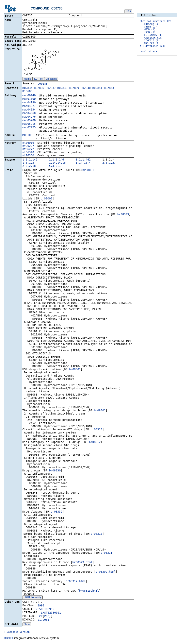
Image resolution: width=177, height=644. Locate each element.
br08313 (97, 430)
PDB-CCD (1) (152, 43)
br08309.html (106, 572)
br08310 (97, 534)
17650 (38, 609)
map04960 (29, 113)
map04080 (29, 103)
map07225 (29, 128)
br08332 (57, 512)
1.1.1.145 (30, 160)
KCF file (38, 79)
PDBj (48, 617)
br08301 (100, 411)
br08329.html (82, 563)
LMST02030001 (51, 613)
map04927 (29, 106)
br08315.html (89, 591)
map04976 (29, 117)
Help (128, 11)
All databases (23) (153, 46)
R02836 (39, 88)
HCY (40, 617)
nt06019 (28, 143)
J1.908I (43, 620)
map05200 (29, 121)
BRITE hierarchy (32, 598)
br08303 (123, 215)
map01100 (29, 99)
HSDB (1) (150, 32)
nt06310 (28, 153)
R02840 (86, 88)
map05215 (29, 124)
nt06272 (28, 149)
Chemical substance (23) (156, 21)
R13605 (27, 92)
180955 (49, 609)
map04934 (29, 110)
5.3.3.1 (55, 166)
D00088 (43, 84)
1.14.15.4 (83, 163)
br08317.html (76, 582)
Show (27, 625)
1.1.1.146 (56, 160)
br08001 (88, 170)
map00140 (29, 96)
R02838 (62, 88)
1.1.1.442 (83, 160)
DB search (51, 79)
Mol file (27, 79)
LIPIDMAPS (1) (153, 35)
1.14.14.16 (57, 163)
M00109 (27, 135)
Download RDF (148, 52)
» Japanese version (17, 632)
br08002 (47, 199)
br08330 (55, 471)
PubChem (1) (152, 24)
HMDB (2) (150, 29)
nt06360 (28, 156)
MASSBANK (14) (153, 38)
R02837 (51, 88)
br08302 (75, 370)
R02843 (109, 88)
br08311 (106, 553)
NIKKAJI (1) (152, 41)
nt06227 (28, 146)
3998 (41, 606)
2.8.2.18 (29, 166)
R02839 (74, 88)
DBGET (9, 638)
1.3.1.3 (28, 163)
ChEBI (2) (150, 27)
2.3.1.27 (109, 163)
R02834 (27, 88)
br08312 (95, 442)
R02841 (97, 88)
